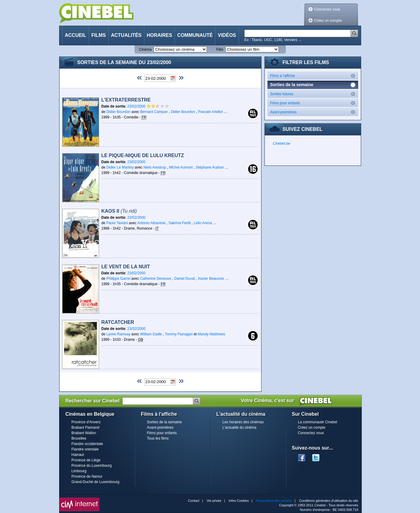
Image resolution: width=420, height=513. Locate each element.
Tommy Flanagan (179, 334)
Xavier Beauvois (211, 279)
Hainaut (78, 455)
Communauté (195, 35)
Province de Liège (86, 460)
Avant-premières (314, 112)
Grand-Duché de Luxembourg (96, 482)
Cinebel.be (282, 144)
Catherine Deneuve (156, 279)
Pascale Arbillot (210, 112)
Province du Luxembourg (92, 466)
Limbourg (79, 471)
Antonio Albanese (151, 223)
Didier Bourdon (118, 112)
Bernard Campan (154, 112)
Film (220, 50)
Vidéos (227, 35)
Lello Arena (203, 223)
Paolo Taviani (117, 223)
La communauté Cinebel (318, 422)
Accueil (76, 35)
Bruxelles (79, 438)
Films (99, 35)
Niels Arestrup (155, 167)
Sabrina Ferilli (180, 223)
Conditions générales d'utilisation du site (329, 501)
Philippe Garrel (118, 279)
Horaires (159, 35)
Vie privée (214, 501)
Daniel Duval (184, 279)
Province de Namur (87, 476)
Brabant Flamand (85, 427)
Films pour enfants (314, 103)
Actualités (126, 35)
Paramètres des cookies (274, 501)
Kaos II (119, 211)
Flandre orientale (85, 449)
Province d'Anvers (86, 422)
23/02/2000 (137, 106)
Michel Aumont (181, 167)
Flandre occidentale (87, 444)
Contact (194, 501)
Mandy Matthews (212, 334)
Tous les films (158, 438)
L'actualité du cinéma (239, 427)
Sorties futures (314, 94)
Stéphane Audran (210, 167)
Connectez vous (327, 9)
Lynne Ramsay (118, 334)
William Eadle (151, 334)
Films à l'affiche (314, 76)
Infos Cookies (239, 501)
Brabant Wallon (84, 433)
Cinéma (145, 50)
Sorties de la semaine (164, 422)
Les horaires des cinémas (243, 422)
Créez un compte (328, 21)
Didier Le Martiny (120, 167)
